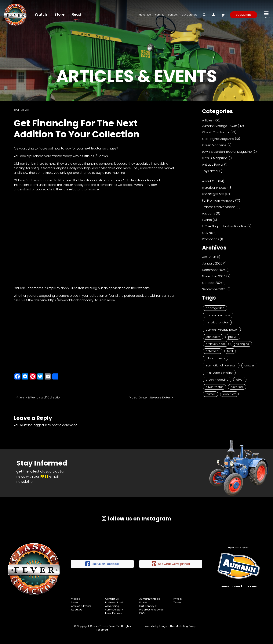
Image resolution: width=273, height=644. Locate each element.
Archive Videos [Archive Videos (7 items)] (216, 344)
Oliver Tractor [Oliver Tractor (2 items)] (214, 387)
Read (76, 14)
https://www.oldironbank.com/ (71, 300)
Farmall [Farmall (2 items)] (210, 394)
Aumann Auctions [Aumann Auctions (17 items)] (218, 315)
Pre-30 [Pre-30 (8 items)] (233, 337)
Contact (173, 15)
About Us (77, 610)
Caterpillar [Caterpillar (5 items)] (213, 351)
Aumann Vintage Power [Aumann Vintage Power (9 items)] (222, 330)
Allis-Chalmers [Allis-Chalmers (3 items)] (215, 358)
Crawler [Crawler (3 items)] (249, 365)
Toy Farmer (210, 171)
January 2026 (212, 263)
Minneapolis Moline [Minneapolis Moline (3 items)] (219, 373)
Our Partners (190, 15)
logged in (40, 425)
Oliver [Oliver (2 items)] (240, 380)
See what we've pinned (171, 564)
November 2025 (214, 276)
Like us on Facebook (102, 564)
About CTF (210, 181)
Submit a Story (114, 610)
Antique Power (213, 165)
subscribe (244, 15)
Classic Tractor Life (216, 132)
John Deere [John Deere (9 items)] (213, 337)
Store (59, 14)
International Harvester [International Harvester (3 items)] (221, 365)
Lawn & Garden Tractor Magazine (227, 152)
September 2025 (214, 289)
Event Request (114, 613)
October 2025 (212, 283)
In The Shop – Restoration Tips (224, 226)
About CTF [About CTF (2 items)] (229, 394)
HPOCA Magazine (215, 158)
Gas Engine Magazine (218, 139)
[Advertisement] (95, 337)
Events (207, 220)
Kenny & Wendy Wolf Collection (39, 398)
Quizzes (208, 233)
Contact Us (112, 599)
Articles (207, 120)
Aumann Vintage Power (220, 126)
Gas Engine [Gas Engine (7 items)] (241, 344)
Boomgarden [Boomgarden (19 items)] (215, 308)
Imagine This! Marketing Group (178, 626)
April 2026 (209, 257)
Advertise (145, 15)
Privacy (178, 599)
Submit (159, 15)
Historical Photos (214, 188)
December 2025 (214, 270)
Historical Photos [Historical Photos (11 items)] (217, 322)
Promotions (211, 239)
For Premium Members (218, 201)
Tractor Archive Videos (219, 207)
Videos (75, 599)
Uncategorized (213, 194)
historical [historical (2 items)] (237, 387)
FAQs (142, 613)
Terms (177, 602)
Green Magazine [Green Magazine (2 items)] (217, 380)
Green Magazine (214, 145)
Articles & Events (81, 606)
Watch (41, 14)
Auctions (209, 213)
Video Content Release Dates (151, 398)
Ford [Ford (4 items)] (230, 351)
